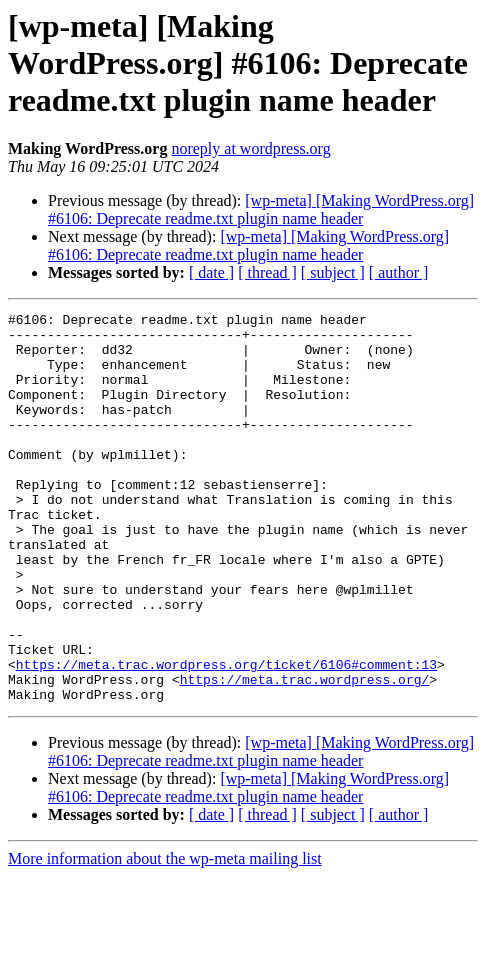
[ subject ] (333, 272)
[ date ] (211, 272)
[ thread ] (267, 272)
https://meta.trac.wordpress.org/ (305, 754)
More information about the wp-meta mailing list (165, 936)
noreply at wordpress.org (250, 148)
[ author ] (399, 272)
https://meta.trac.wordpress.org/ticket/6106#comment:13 (226, 736)
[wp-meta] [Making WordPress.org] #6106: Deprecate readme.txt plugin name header (261, 209)
